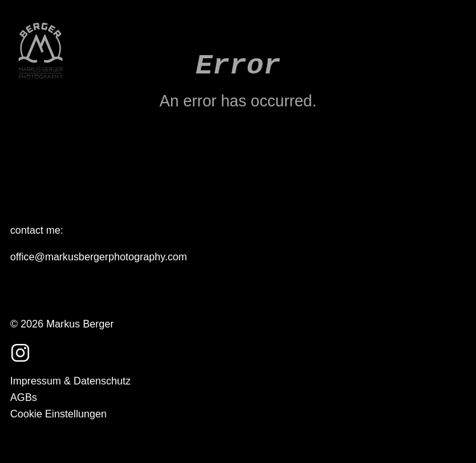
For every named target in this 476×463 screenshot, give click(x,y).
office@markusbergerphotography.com (99, 257)
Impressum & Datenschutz (70, 381)
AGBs (23, 397)
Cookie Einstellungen (58, 414)
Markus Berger (80, 324)
